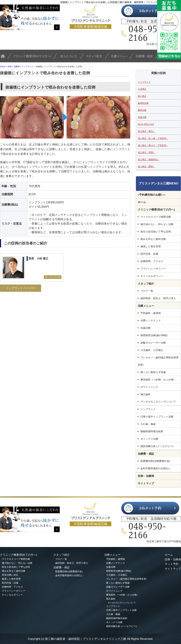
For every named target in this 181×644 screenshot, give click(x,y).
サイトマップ (146, 483)
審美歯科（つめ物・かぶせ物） (158, 380)
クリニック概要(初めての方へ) (34, 58)
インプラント (28, 66)
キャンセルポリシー (152, 276)
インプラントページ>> (21, 288)
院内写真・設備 (149, 254)
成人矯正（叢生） (146, 131)
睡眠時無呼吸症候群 (152, 431)
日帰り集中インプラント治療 (157, 417)
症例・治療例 (14, 66)
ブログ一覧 (147, 291)
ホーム (142, 202)
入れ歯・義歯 (148, 424)
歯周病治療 (143, 103)
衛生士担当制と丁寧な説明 (156, 232)
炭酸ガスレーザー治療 (153, 343)
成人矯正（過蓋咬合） (149, 160)
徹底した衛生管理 (151, 246)
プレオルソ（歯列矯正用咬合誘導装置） (158, 361)
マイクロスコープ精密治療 (156, 217)
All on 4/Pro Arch (146, 124)
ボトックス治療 (149, 439)
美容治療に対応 (10, 575)
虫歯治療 (142, 117)
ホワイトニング (149, 387)
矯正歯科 (146, 394)
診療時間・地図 (170, 58)
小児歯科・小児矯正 (152, 350)
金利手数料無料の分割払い (156, 468)
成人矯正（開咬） (146, 167)
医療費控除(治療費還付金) (155, 461)
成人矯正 (142, 96)
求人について (71, 58)
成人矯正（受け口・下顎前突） (153, 145)
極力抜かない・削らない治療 (157, 224)
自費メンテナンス (151, 320)
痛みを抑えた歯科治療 (153, 239)
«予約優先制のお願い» (151, 195)
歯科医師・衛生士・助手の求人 (158, 298)
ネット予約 (171, 564)
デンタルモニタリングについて (158, 402)
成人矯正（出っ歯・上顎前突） (153, 138)
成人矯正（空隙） (146, 152)
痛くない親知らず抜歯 (153, 372)
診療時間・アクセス (152, 261)
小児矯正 (142, 89)
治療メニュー (121, 58)
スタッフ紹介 (97, 58)
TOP (5, 58)
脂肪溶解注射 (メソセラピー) (157, 446)
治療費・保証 (146, 58)
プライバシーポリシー (153, 269)
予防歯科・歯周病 (151, 313)
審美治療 (142, 110)
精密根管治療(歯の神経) (154, 335)
